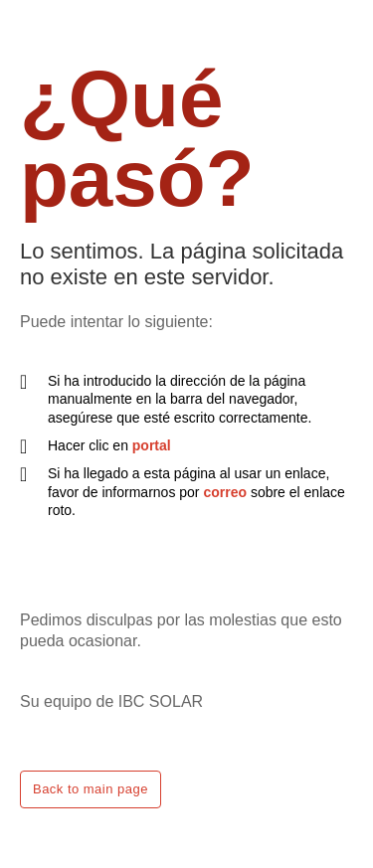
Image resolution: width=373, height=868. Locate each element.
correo (225, 492)
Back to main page (91, 789)
